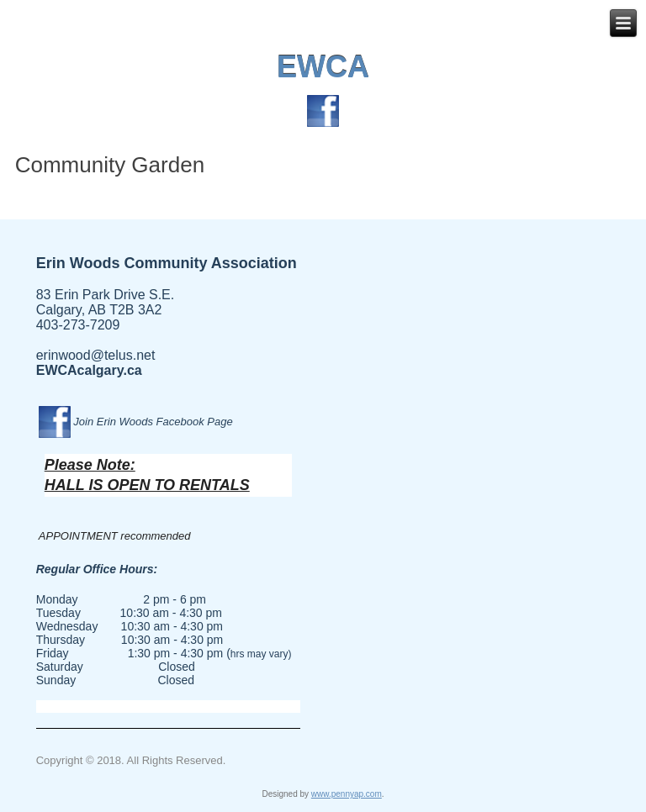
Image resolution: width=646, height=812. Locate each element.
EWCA (323, 67)
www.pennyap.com (347, 794)
